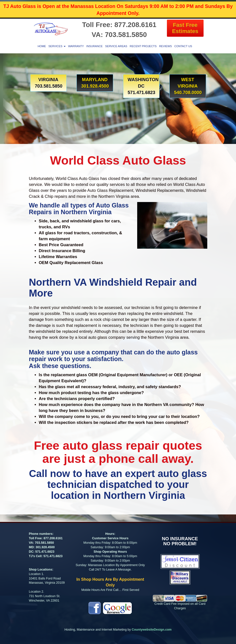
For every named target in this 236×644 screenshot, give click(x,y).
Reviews (165, 46)
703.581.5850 (44, 543)
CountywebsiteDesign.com (152, 630)
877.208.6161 (53, 538)
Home (42, 46)
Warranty (76, 46)
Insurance (95, 46)
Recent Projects (143, 46)
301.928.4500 (45, 547)
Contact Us (183, 46)
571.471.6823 (45, 552)
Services (57, 46)
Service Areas (116, 46)
